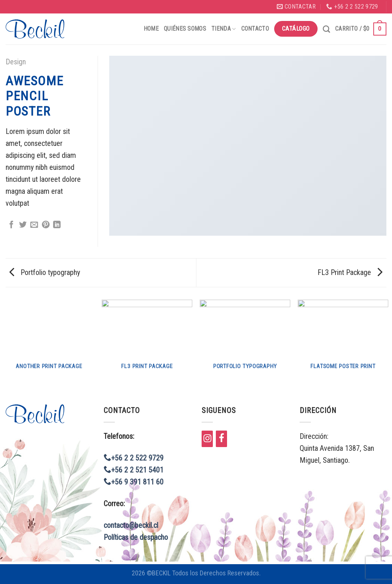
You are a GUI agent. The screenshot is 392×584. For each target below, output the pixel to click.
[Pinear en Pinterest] (46, 225)
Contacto (255, 29)
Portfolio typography (45, 272)
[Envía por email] (34, 225)
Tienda (223, 29)
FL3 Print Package (350, 272)
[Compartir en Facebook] (11, 225)
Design (16, 62)
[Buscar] (326, 29)
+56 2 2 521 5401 (134, 470)
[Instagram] (207, 439)
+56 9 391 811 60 (134, 482)
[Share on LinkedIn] (57, 225)
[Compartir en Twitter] (23, 225)
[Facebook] (221, 439)
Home (151, 29)
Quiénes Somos (185, 29)
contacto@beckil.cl (131, 525)
